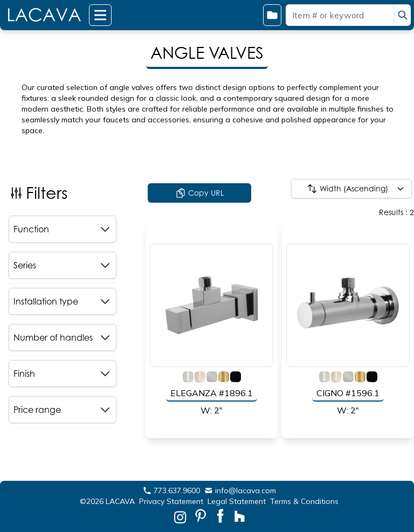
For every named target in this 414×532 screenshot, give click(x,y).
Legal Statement (237, 501)
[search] (402, 15)
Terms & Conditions (304, 501)
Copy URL (199, 193)
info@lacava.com (240, 490)
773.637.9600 (171, 490)
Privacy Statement (171, 501)
